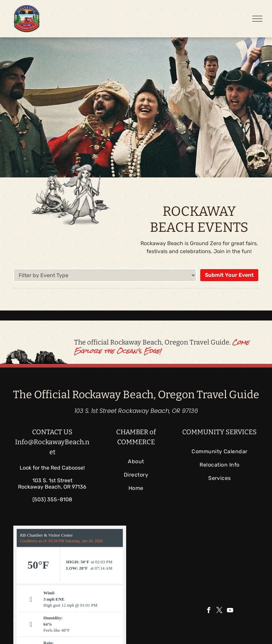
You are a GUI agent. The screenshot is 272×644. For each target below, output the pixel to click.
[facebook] (209, 611)
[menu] (257, 19)
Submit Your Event (229, 275)
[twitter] (220, 611)
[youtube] (230, 611)
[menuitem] (136, 462)
